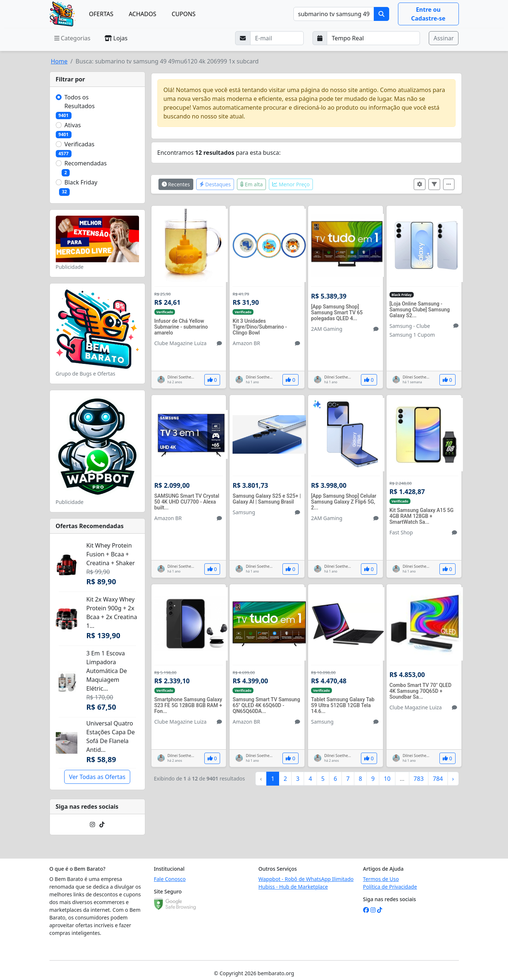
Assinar (444, 38)
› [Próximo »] (453, 779)
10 (387, 779)
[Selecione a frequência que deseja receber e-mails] (373, 38)
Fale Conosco (170, 879)
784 (438, 779)
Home (59, 61)
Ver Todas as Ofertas (97, 777)
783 (419, 779)
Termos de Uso (381, 879)
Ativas (73, 125)
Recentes (176, 184)
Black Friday (81, 182)
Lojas (116, 38)
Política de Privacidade (390, 887)
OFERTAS (101, 14)
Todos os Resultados (80, 102)
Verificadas (80, 144)
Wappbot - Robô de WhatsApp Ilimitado (306, 879)
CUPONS (184, 14)
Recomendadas (86, 163)
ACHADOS (142, 14)
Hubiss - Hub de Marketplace (293, 887)
